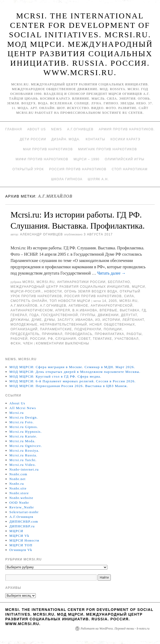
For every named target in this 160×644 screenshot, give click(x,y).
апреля (63, 310)
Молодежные (24, 324)
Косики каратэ (125, 139)
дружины (20, 320)
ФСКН (16, 343)
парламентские (56, 329)
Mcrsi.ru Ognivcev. (26, 446)
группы (88, 315)
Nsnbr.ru (17, 484)
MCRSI (28, 282)
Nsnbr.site (18, 488)
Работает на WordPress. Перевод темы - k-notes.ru (115, 628)
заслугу (65, 320)
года (34, 315)
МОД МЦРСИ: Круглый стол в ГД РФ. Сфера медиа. (56, 376)
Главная (14, 129)
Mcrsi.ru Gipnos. (24, 427)
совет (84, 339)
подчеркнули (88, 329)
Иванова (84, 320)
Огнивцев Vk (21, 550)
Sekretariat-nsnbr (24, 512)
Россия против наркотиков (78, 169)
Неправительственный (64, 324)
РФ (50, 339)
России (38, 339)
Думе (37, 320)
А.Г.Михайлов (24, 306)
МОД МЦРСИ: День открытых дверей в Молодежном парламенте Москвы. (75, 372)
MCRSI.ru (129, 301)
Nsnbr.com (18, 474)
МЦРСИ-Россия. (26, 291)
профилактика (109, 334)
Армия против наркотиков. (127, 129)
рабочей (19, 339)
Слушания (66, 339)
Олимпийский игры (125, 159)
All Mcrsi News (23, 408)
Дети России (33, 139)
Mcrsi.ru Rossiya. (24, 450)
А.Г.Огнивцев (80, 129)
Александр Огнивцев (41, 234)
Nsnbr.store (19, 493)
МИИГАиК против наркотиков (108, 149)
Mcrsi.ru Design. (24, 417)
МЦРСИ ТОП (21, 545)
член (28, 343)
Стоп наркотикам (130, 169)
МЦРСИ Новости (24, 540)
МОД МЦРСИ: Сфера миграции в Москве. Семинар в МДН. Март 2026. (72, 367)
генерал (19, 315)
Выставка (129, 310)
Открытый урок (28, 169)
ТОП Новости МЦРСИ (70, 301)
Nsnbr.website (21, 498)
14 (104, 301)
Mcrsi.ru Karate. (23, 436)
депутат (129, 315)
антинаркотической (112, 306)
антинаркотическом (32, 310)
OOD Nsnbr (19, 503)
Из (98, 320)
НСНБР (96, 324)
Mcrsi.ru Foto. (22, 422)
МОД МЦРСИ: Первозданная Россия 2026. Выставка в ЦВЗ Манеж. (69, 386)
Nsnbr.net (18, 479)
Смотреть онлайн (29, 301)
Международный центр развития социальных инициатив (70, 287)
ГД (144, 310)
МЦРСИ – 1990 (86, 159)
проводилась (79, 334)
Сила (129, 296)
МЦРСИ (138, 287)
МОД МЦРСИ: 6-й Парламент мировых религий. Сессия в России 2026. (73, 381)
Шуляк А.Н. (98, 179)
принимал (52, 334)
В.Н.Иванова (85, 310)
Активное (79, 306)
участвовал (127, 339)
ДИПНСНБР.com (24, 521)
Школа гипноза (67, 179)
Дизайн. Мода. (66, 139)
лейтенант (133, 320)
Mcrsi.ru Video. (23, 465)
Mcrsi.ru (46, 282)
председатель (25, 334)
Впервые (109, 310)
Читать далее (111, 273)
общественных (119, 324)
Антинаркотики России (81, 282)
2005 (113, 301)
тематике (102, 339)
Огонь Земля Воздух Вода (91, 291)
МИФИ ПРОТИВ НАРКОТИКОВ (42, 159)
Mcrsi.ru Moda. (22, 441)
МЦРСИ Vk (19, 536)
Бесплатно (119, 282)
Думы (50, 320)
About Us (37, 129)
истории (111, 320)
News (56, 129)
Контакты (95, 139)
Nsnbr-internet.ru (24, 469)
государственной (60, 315)
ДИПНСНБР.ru (22, 526)
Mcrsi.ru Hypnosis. (26, 432)
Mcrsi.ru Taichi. (23, 460)
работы (134, 334)
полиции (113, 329)
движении (108, 315)
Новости (53, 291)
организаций (24, 329)
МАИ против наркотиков (48, 149)
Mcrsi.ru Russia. (23, 455)
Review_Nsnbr (22, 507)
